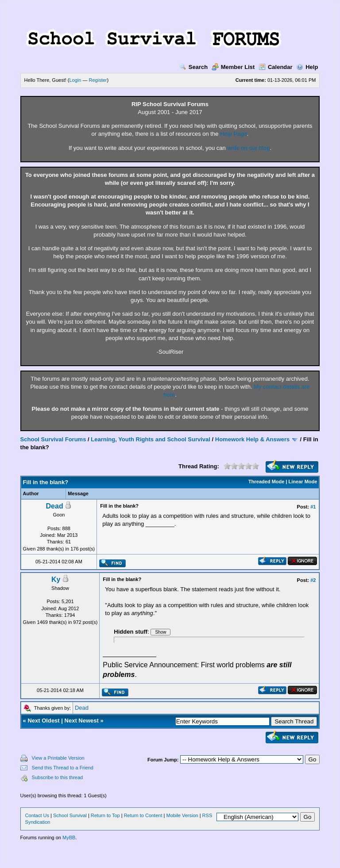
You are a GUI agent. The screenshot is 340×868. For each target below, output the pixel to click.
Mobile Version (182, 815)
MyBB (69, 837)
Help (307, 67)
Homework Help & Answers (253, 439)
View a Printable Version (58, 758)
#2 (313, 580)
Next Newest (82, 721)
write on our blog (248, 148)
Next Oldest (43, 721)
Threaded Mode (266, 482)
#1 (313, 507)
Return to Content (143, 815)
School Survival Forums (53, 439)
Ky (56, 579)
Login (75, 80)
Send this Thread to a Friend (63, 768)
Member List (233, 67)
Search (193, 67)
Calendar (276, 67)
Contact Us (37, 815)
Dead (55, 506)
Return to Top (105, 815)
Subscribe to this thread (58, 777)
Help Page (234, 134)
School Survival (70, 815)
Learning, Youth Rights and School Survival (151, 439)
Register (98, 80)
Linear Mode (303, 482)
